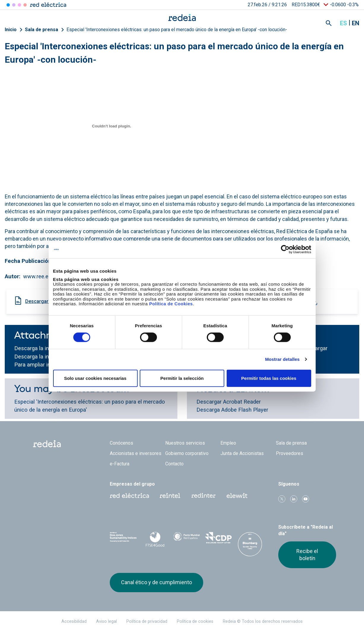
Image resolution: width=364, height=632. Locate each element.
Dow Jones (123, 538)
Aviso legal (107, 621)
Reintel (170, 496)
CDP (218, 538)
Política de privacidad (147, 621)
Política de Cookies (171, 304)
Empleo (228, 443)
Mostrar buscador (329, 23)
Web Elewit (237, 496)
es (344, 23)
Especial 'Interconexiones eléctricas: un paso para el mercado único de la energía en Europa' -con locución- (177, 30)
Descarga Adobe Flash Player (232, 410)
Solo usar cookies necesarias (95, 378)
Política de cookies (195, 621)
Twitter (282, 499)
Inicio (11, 30)
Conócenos (121, 443)
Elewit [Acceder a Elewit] (25, 5)
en (356, 23)
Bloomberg (250, 544)
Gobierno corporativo (187, 453)
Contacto (174, 464)
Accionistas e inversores (136, 453)
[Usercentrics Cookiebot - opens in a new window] (285, 249)
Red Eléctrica (129, 496)
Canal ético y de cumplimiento (156, 582)
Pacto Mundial (187, 538)
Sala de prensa (42, 30)
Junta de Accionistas (242, 453)
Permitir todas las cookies (269, 378)
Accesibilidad (74, 621)
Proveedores (290, 453)
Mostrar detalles (282, 359)
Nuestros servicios (185, 443)
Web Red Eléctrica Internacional (204, 496)
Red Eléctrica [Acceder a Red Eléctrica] (8, 5)
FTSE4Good (155, 539)
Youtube (306, 499)
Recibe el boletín (307, 555)
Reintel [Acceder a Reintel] (19, 5)
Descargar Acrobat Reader (229, 402)
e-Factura (120, 464)
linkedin (294, 499)
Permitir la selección (182, 378)
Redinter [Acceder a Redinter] (14, 5)
